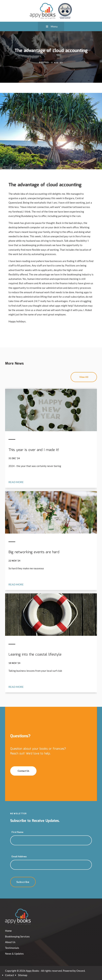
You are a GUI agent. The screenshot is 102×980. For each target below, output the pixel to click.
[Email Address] (51, 865)
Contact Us (16, 768)
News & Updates (14, 954)
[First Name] (51, 840)
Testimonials (12, 948)
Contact (10, 975)
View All (92, 374)
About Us (10, 942)
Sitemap (23, 975)
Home (8, 931)
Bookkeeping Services (17, 936)
